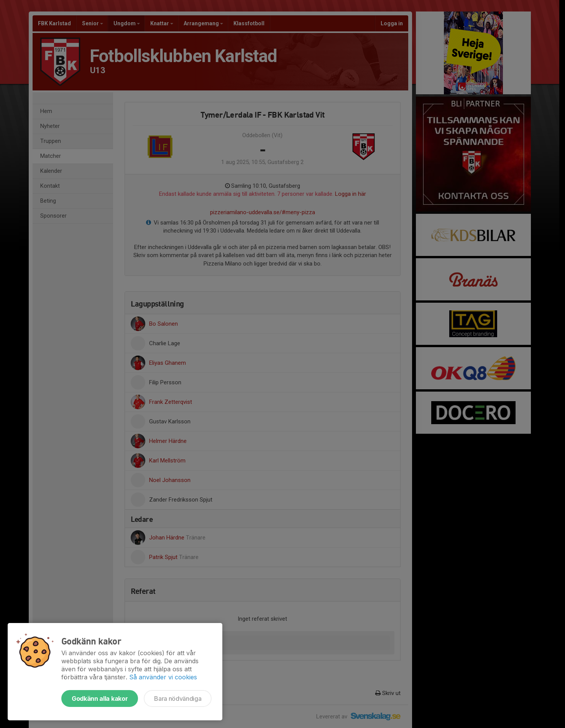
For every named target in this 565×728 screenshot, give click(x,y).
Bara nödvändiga (178, 698)
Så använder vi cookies (163, 677)
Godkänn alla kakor (100, 698)
